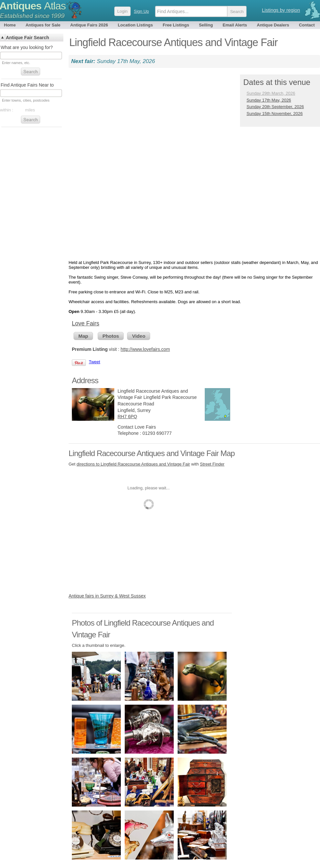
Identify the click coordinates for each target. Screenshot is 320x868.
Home (10, 25)
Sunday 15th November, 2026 (275, 114)
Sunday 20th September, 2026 (275, 107)
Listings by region (281, 10)
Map (83, 336)
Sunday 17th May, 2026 (269, 100)
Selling (206, 25)
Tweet (95, 362)
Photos (111, 336)
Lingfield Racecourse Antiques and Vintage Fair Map (152, 453)
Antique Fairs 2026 (89, 25)
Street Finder (212, 464)
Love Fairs (86, 323)
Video (139, 336)
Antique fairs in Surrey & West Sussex (107, 596)
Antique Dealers (273, 25)
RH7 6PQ (127, 417)
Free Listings (176, 25)
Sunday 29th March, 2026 (271, 93)
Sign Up (141, 11)
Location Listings (136, 25)
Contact (307, 25)
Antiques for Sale (43, 25)
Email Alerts (235, 25)
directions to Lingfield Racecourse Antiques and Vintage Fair (133, 464)
